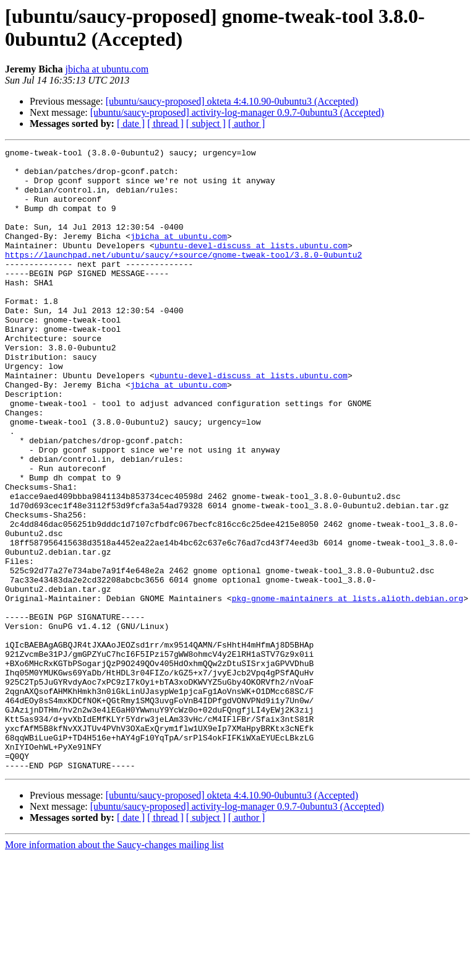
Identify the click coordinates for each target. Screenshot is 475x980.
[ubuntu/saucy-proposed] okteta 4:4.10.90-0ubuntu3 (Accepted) (232, 101)
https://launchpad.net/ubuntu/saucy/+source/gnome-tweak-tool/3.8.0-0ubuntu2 (183, 277)
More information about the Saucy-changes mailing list (114, 969)
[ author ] (247, 124)
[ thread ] (165, 124)
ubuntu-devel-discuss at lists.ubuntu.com (251, 266)
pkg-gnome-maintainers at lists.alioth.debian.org (348, 689)
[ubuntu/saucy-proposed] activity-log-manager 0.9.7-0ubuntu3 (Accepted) (237, 112)
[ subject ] (206, 124)
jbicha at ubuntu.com (107, 69)
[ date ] (131, 124)
